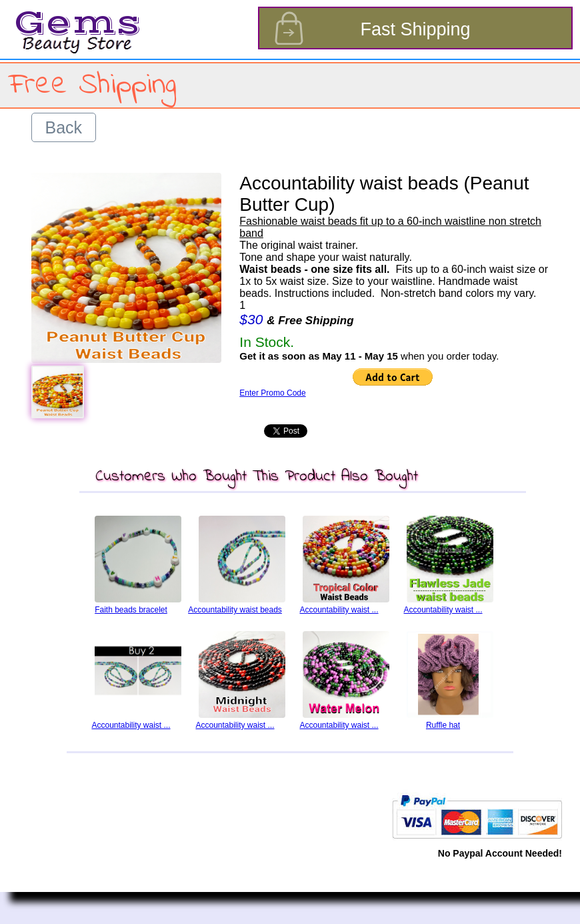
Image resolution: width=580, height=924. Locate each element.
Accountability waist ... (339, 610)
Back (64, 127)
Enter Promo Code (272, 393)
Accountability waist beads (235, 610)
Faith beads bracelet (131, 610)
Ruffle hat (443, 725)
